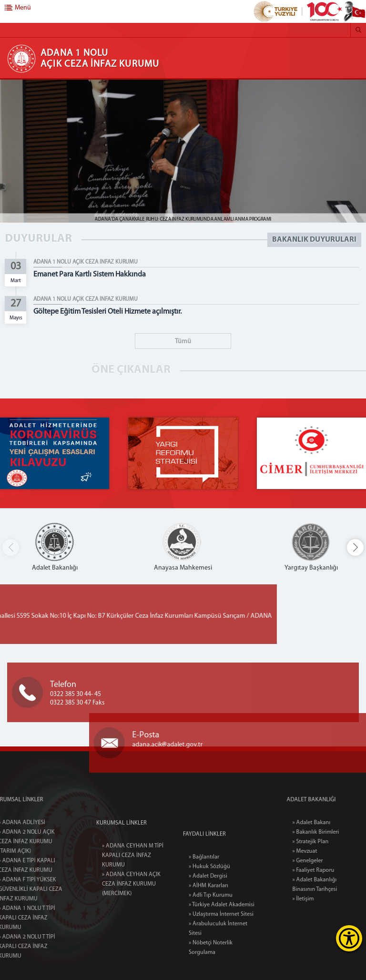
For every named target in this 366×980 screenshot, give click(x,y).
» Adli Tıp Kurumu (211, 943)
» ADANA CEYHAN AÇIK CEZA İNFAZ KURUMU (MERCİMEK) (131, 917)
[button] (355, 547)
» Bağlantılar (204, 905)
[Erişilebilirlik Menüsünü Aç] (349, 938)
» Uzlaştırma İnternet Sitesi (221, 962)
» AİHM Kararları (208, 933)
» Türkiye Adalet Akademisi (222, 952)
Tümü (183, 342)
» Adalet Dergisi (208, 924)
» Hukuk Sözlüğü (209, 914)
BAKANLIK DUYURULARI (314, 240)
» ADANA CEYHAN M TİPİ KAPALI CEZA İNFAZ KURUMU (133, 888)
